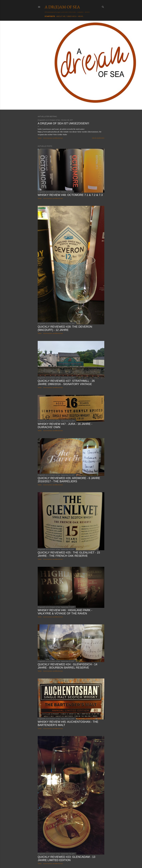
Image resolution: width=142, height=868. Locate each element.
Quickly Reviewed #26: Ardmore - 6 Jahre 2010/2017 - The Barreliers (69, 480)
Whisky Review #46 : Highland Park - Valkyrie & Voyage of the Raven (65, 612)
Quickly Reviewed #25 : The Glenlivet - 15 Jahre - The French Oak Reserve (69, 554)
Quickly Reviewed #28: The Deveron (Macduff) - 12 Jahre (65, 328)
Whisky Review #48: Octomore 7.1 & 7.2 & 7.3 (70, 195)
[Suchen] (103, 6)
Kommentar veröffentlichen (53, 138)
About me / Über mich (66, 16)
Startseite (50, 16)
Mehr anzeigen (98, 138)
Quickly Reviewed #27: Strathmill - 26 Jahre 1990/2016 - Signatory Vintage (66, 382)
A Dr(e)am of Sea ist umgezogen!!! (63, 123)
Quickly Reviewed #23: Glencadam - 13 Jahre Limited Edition (66, 858)
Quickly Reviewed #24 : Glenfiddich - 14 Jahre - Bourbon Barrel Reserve (67, 666)
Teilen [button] (40, 138)
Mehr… (81, 16)
